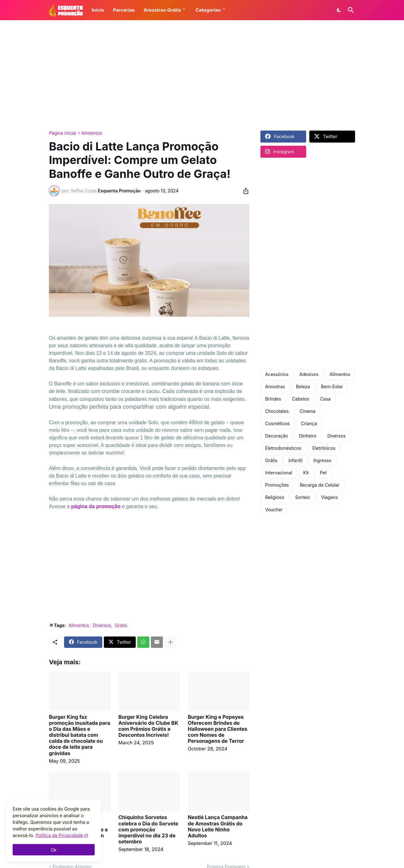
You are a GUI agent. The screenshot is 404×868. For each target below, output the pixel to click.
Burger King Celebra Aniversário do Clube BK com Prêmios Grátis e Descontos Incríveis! (148, 726)
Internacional (279, 473)
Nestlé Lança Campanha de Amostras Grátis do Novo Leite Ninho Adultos (218, 827)
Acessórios (277, 374)
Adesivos (309, 374)
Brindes (273, 399)
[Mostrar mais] (170, 642)
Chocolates (277, 411)
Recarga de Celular (320, 485)
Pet (323, 473)
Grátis (121, 625)
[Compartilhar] (244, 191)
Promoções (277, 485)
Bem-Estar (332, 387)
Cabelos (300, 399)
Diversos (102, 625)
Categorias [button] (208, 10)
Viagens (329, 497)
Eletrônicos (324, 448)
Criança (309, 423)
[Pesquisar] (350, 10)
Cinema (308, 411)
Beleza (303, 387)
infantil (295, 460)
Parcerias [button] (124, 10)
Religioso (275, 497)
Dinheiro (308, 436)
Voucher (274, 510)
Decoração (276, 436)
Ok (54, 850)
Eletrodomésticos (283, 448)
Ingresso (322, 460)
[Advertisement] (202, 75)
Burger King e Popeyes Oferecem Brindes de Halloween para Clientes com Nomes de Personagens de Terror (218, 729)
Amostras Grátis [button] (162, 10)
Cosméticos (277, 423)
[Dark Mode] (339, 10)
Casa (325, 399)
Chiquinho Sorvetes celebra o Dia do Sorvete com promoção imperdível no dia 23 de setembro (148, 830)
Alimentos (92, 133)
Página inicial (63, 133)
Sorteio (303, 497)
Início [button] (98, 10)
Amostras (275, 387)
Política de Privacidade (59, 835)
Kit (306, 473)
